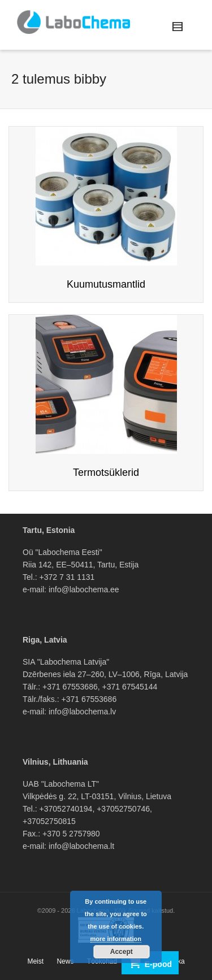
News (65, 961)
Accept (122, 952)
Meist (35, 961)
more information (116, 939)
